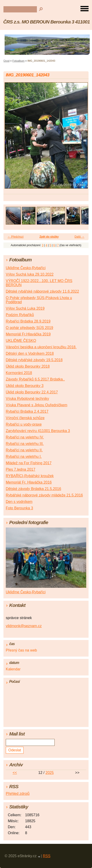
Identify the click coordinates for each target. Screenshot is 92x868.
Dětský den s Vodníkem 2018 (30, 353)
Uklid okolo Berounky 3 (25, 386)
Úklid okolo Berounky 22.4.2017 (32, 392)
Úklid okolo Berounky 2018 (28, 366)
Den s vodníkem (19, 502)
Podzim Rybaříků (20, 315)
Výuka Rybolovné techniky (27, 399)
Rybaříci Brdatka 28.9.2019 (28, 321)
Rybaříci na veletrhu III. (25, 444)
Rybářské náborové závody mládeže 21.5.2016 (44, 495)
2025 (50, 773)
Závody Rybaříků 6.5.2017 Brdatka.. (35, 379)
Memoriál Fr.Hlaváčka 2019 (28, 334)
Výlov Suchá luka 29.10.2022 (30, 274)
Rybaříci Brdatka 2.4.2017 (27, 411)
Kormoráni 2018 (19, 373)
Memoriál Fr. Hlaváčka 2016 (29, 482)
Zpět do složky (49, 237)
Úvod (6, 61)
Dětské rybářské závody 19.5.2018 (34, 360)
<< (15, 773)
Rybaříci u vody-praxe (24, 424)
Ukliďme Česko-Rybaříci (26, 268)
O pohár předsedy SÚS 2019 (29, 328)
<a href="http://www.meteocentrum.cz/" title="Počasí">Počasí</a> (46, 704)
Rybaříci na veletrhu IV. (25, 437)
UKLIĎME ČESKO (21, 341)
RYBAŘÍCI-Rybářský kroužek (30, 476)
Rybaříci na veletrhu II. (24, 450)
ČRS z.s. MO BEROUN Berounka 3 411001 (46, 22)
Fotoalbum (19, 61)
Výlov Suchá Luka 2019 (25, 308)
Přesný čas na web (21, 650)
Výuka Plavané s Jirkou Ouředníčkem (37, 405)
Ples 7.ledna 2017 (21, 469)
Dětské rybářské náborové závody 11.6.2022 (42, 291)
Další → (79, 237)
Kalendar (13, 669)
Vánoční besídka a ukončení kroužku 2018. (41, 347)
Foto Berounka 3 (19, 508)
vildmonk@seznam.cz (24, 626)
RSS (47, 856)
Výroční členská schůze (25, 418)
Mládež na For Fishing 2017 (29, 463)
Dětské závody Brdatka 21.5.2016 (33, 489)
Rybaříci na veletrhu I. (24, 457)
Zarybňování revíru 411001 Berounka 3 (38, 431)
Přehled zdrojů (18, 794)
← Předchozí (16, 237)
